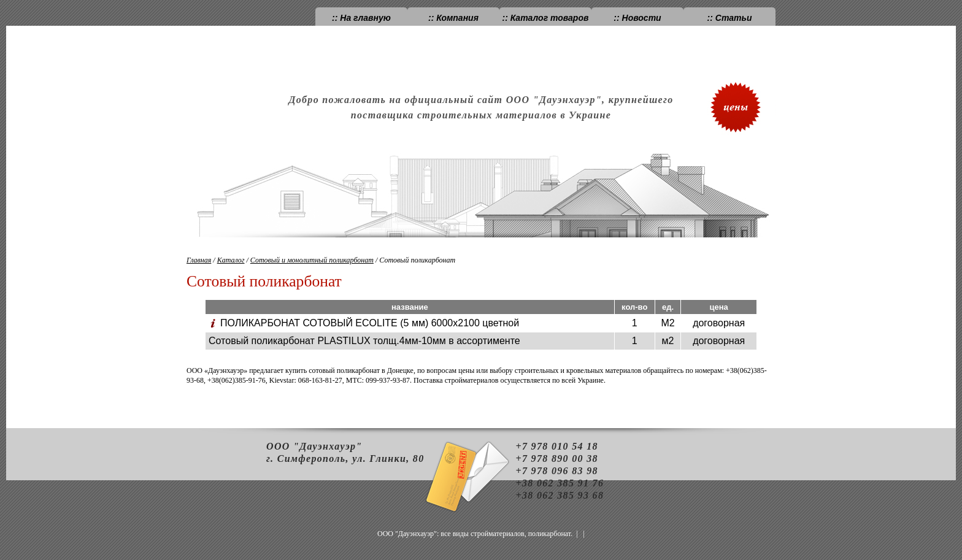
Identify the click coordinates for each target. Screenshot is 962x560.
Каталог (231, 260)
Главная (199, 260)
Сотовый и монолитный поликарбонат (312, 260)
